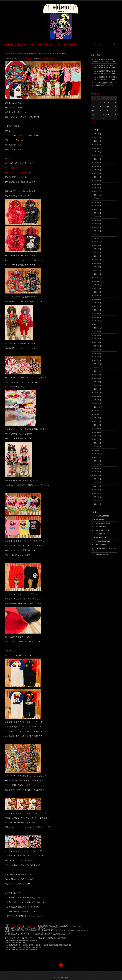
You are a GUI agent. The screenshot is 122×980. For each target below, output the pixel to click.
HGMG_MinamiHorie (26, 59)
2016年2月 (98, 400)
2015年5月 (98, 432)
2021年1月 (98, 188)
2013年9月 (98, 504)
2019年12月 (98, 235)
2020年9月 (98, 202)
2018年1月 (98, 317)
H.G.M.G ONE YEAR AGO (103, 530)
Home (7, 53)
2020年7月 (98, 209)
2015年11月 (98, 411)
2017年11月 (98, 324)
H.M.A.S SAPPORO (100, 545)
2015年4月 (98, 436)
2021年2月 (98, 184)
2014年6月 (98, 472)
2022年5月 (98, 134)
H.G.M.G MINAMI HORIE (17, 53)
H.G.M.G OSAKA (100, 534)
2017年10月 (98, 328)
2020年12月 (98, 191)
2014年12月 (98, 450)
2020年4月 (98, 220)
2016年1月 (98, 404)
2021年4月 (98, 177)
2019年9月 (98, 245)
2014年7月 (98, 468)
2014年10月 (98, 457)
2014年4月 (98, 479)
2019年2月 (98, 271)
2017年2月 (98, 357)
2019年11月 (98, 238)
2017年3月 (98, 353)
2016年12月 (98, 364)
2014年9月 (98, 461)
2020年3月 (98, 224)
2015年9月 (98, 418)
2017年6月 (98, 342)
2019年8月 (98, 249)
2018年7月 (98, 296)
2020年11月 (98, 195)
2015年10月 (98, 414)
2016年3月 (98, 396)
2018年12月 (98, 278)
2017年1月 (98, 360)
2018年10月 (98, 285)
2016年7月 (98, 382)
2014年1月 (98, 490)
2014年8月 (98, 465)
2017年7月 (98, 339)
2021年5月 (98, 173)
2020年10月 (98, 199)
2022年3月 (98, 141)
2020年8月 (98, 206)
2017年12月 (98, 321)
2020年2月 (98, 227)
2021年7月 (98, 166)
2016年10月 (98, 371)
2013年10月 (98, 501)
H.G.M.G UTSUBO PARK (102, 541)
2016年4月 (98, 393)
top (61, 965)
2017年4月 (98, 350)
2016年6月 (98, 386)
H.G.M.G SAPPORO (101, 538)
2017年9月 (98, 332)
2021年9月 (98, 159)
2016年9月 (98, 375)
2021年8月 (98, 163)
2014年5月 (98, 475)
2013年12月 (98, 493)
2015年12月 (98, 407)
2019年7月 (98, 253)
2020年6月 (98, 213)
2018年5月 (98, 303)
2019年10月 (98, 242)
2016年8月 (98, 378)
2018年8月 (98, 292)
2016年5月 (98, 389)
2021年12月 (98, 148)
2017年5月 (98, 346)
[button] (115, 45)
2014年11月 (98, 454)
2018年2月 (98, 314)
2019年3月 (98, 267)
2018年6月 (98, 299)
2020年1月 (98, 231)
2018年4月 (98, 306)
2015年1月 (98, 447)
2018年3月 (98, 310)
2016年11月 (98, 368)
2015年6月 (98, 429)
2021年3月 (98, 181)
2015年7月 (98, 425)
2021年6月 (98, 170)
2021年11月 (98, 152)
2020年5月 (98, 217)
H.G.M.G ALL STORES (101, 516)
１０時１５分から (31, 926)
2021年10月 (98, 155)
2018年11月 (98, 281)
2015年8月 (98, 421)
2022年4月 (98, 138)
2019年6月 (98, 256)
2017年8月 (98, 335)
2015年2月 (98, 443)
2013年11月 (98, 497)
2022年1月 (98, 145)
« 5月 (93, 122)
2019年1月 (98, 274)
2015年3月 (98, 439)
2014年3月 (98, 483)
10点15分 (35, 938)
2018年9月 (98, 288)
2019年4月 (98, 263)
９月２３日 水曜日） (16, 926)
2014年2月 (98, 486)
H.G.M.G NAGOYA (100, 527)
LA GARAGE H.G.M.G (101, 554)
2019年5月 (98, 260)
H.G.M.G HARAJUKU (101, 520)
